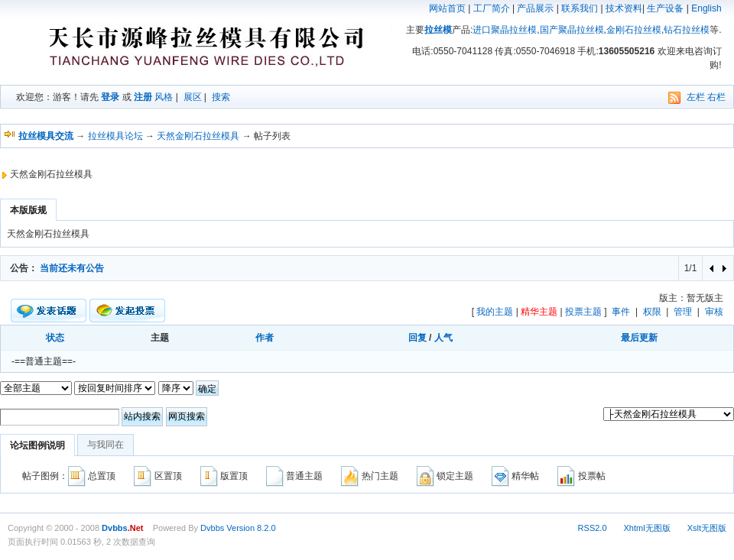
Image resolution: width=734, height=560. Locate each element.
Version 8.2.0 (251, 528)
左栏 (696, 97)
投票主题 (583, 312)
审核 (714, 312)
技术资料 (624, 8)
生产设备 (665, 8)
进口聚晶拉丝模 (505, 30)
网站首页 (447, 8)
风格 (164, 97)
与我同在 (106, 445)
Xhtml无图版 (647, 528)
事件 (621, 312)
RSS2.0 (593, 528)
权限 (652, 312)
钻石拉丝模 (687, 30)
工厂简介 (492, 8)
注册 (143, 97)
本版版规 (28, 210)
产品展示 (535, 8)
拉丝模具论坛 (115, 136)
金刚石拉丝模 (634, 30)
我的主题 (495, 312)
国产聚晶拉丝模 (572, 30)
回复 (417, 338)
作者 (265, 338)
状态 (55, 338)
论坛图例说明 (37, 445)
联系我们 (580, 8)
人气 (443, 338)
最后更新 (639, 338)
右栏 (716, 97)
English (706, 8)
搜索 (221, 97)
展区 (193, 97)
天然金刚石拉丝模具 (198, 136)
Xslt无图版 (707, 528)
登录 (110, 97)
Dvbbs (212, 528)
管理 (683, 312)
